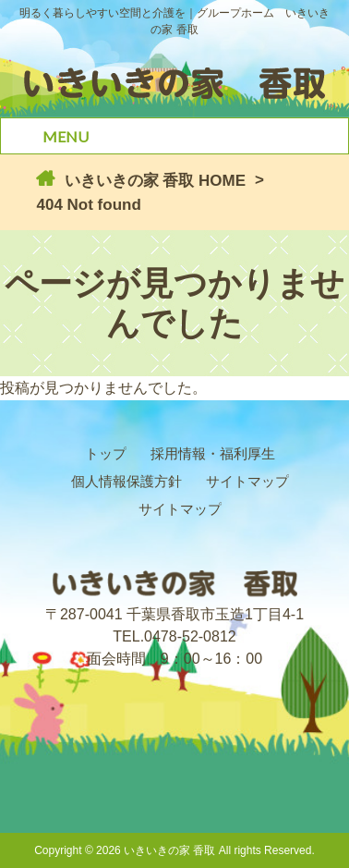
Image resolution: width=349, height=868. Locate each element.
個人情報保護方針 (126, 481)
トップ (106, 453)
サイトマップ (247, 481)
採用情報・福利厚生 (213, 453)
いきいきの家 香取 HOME (153, 181)
